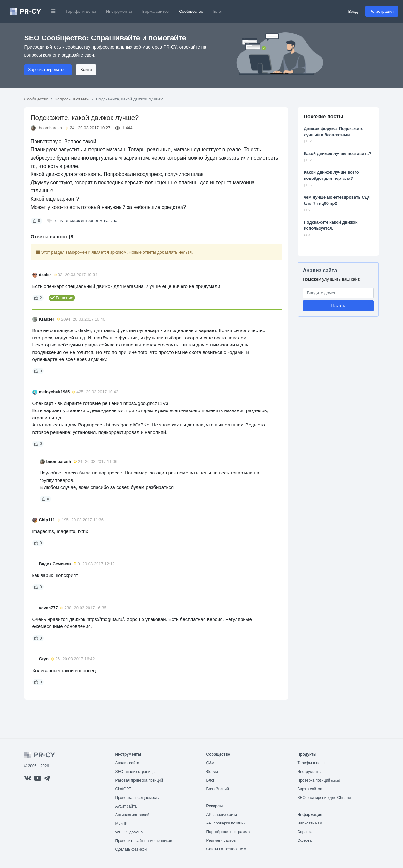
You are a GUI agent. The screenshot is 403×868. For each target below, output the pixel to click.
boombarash (50, 128)
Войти (86, 70)
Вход (353, 11)
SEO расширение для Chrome (324, 798)
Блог (218, 11)
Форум (212, 772)
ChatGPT (123, 789)
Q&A (210, 763)
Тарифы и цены (81, 11)
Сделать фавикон (131, 849)
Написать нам (310, 823)
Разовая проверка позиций (139, 780)
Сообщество (191, 11)
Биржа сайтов (156, 11)
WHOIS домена (129, 832)
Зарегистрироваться (48, 70)
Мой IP (121, 824)
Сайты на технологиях (226, 849)
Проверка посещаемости (138, 798)
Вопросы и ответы (72, 99)
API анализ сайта (222, 815)
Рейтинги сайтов (221, 840)
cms (59, 221)
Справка (305, 832)
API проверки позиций (226, 823)
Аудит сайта (126, 806)
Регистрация (382, 11)
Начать (338, 306)
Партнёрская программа (228, 832)
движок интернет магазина (92, 221)
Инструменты (119, 11)
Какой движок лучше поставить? (338, 153)
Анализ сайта (320, 271)
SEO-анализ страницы (136, 772)
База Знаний (218, 789)
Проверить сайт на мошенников (144, 841)
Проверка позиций (319, 780)
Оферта (305, 840)
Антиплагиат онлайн (134, 815)
